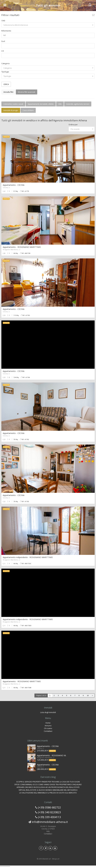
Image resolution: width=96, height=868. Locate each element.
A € (3, 51)
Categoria (5, 63)
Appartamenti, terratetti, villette (41, 104)
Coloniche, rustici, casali (13, 104)
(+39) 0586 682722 (49, 807)
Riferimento (6, 31)
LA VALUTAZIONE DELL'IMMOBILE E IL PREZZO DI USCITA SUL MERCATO (48, 793)
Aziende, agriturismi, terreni (78, 104)
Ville (60, 104)
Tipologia (5, 72)
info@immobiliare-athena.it (50, 822)
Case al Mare (28, 110)
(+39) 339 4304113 (49, 817)
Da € (3, 41)
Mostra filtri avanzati (27, 92)
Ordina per (73, 125)
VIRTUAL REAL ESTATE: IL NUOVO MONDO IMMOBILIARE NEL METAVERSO (48, 790)
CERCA (6, 84)
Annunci (48, 726)
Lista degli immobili (48, 712)
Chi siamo (48, 728)
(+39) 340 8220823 (49, 812)
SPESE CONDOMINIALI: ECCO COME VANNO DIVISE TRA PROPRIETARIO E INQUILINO (48, 784)
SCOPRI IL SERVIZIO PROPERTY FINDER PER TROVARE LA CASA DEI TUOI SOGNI (48, 782)
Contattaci (48, 731)
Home (48, 723)
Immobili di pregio (11, 110)
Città (3, 21)
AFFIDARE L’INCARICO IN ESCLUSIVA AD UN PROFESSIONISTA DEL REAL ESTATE (48, 787)
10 (88, 696)
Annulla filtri (8, 92)
